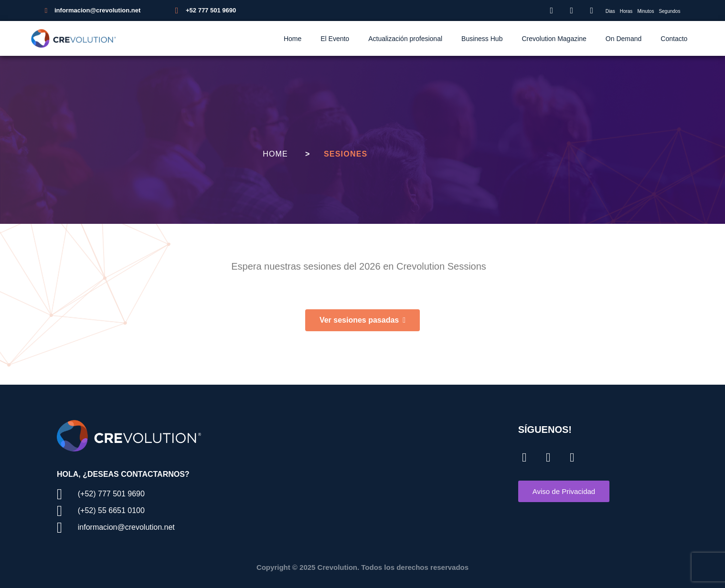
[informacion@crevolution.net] (46, 11)
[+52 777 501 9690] (177, 10)
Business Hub (482, 39)
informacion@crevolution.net (97, 10)
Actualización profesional (405, 39)
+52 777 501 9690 (211, 10)
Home (293, 39)
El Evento (335, 39)
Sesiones (346, 154)
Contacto (674, 39)
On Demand (624, 39)
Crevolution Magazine (554, 39)
